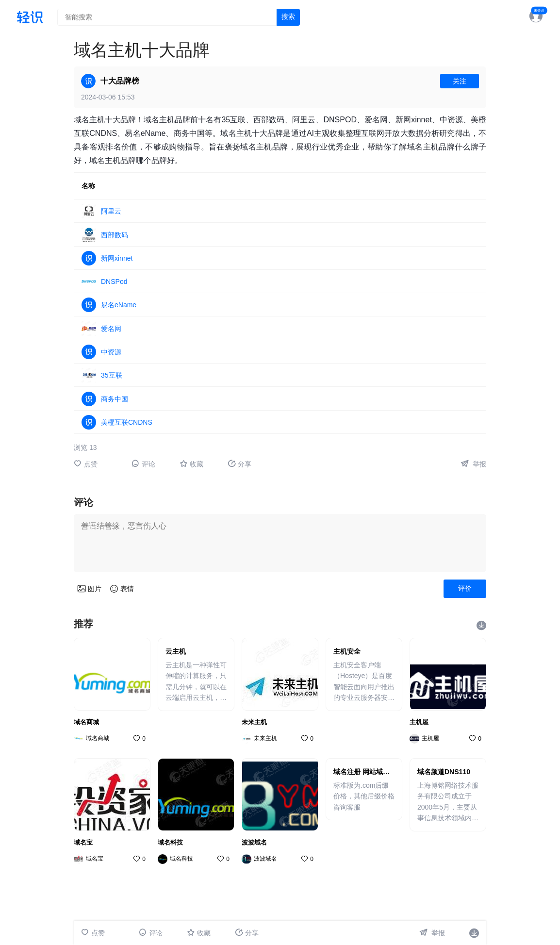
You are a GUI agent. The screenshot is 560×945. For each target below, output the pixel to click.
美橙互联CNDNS (127, 422)
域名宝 (83, 842)
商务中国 (115, 399)
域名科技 (170, 842)
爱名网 (111, 329)
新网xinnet (117, 258)
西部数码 (115, 235)
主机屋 (419, 722)
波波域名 (254, 842)
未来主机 (254, 722)
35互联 (112, 375)
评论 (143, 464)
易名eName (119, 305)
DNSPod (114, 282)
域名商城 (86, 722)
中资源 (111, 352)
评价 (465, 588)
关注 (460, 81)
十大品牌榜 (120, 81)
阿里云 (111, 211)
